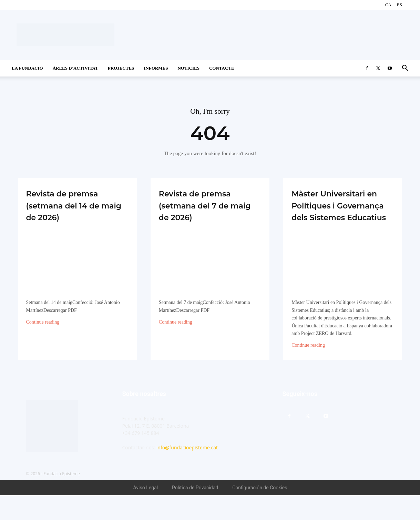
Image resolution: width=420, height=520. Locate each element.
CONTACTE (222, 68)
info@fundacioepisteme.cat (187, 472)
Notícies (188, 68)
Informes (156, 68)
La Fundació (27, 68)
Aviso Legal (146, 512)
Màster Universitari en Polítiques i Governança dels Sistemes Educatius (342, 218)
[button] (405, 69)
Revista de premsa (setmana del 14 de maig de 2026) (76, 206)
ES (399, 5)
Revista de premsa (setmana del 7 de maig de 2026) (208, 206)
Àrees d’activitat (75, 68)
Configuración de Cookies (260, 512)
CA (388, 5)
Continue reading (43, 323)
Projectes (121, 68)
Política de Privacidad (195, 512)
